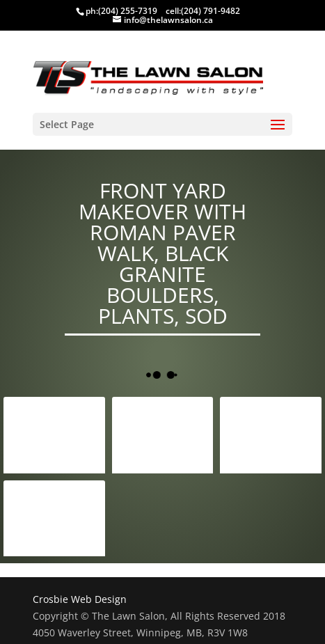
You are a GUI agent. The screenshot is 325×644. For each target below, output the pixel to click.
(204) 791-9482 (211, 11)
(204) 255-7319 (128, 11)
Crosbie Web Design (80, 599)
